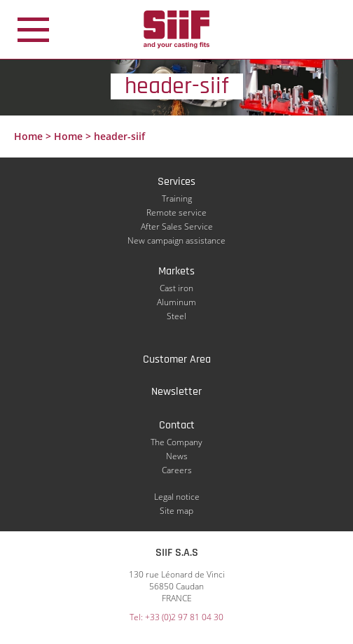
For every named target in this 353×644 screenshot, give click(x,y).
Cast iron (176, 288)
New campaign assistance (176, 240)
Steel (176, 316)
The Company (176, 442)
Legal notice (177, 497)
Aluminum (176, 302)
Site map (176, 511)
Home (28, 136)
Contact (177, 425)
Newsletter (176, 392)
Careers (177, 470)
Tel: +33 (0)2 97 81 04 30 (176, 617)
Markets (176, 271)
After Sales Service (177, 226)
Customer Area (177, 359)
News (177, 456)
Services (176, 182)
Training (177, 198)
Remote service (176, 212)
